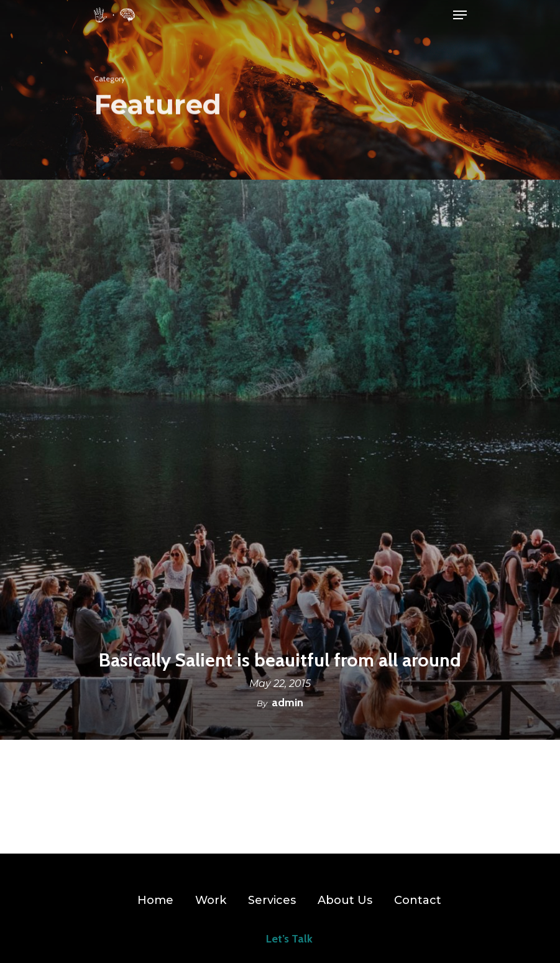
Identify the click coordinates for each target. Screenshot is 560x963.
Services (272, 900)
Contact (418, 900)
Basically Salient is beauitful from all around (280, 660)
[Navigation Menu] (460, 15)
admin (287, 703)
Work (211, 900)
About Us (345, 900)
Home (155, 900)
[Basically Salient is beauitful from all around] (280, 460)
